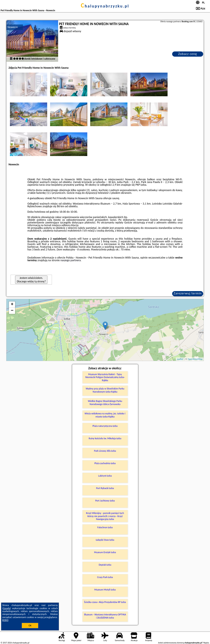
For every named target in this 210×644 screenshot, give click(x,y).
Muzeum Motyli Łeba (105, 590)
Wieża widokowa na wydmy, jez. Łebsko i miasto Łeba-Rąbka (105, 415)
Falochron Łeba (105, 527)
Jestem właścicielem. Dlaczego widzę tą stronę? (31, 280)
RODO (5, 620)
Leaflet (180, 359)
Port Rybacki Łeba (105, 488)
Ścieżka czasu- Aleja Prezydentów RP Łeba (105, 602)
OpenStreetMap (195, 359)
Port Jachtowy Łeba (105, 501)
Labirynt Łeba (105, 476)
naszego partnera (71, 260)
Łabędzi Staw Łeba (105, 540)
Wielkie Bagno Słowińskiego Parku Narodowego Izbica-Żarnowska (105, 402)
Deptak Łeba (105, 565)
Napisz (206, 643)
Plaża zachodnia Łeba (105, 463)
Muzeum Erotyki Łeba (105, 552)
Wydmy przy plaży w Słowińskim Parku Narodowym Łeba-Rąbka (105, 390)
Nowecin (13, 27)
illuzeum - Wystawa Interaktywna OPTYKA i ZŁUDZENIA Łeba (105, 616)
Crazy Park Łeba (105, 577)
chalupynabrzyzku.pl (105, 6)
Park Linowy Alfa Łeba (105, 451)
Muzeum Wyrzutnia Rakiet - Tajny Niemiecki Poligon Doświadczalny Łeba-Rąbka (105, 377)
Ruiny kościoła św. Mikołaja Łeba (105, 438)
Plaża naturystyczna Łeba (105, 426)
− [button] (12, 311)
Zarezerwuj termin (188, 293)
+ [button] (12, 305)
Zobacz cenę (188, 54)
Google (7, 608)
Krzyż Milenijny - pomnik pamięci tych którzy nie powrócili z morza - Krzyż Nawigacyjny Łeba (105, 516)
